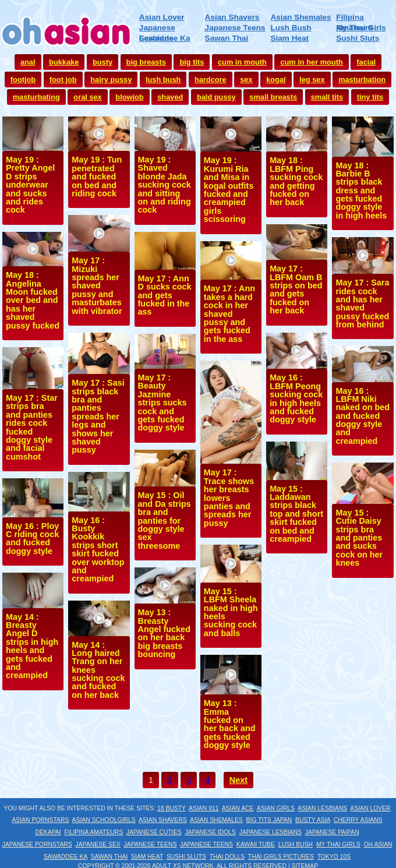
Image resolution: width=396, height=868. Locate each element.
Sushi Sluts (358, 38)
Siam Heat (289, 38)
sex (246, 80)
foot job (63, 80)
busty (102, 62)
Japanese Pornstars (37, 844)
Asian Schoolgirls (104, 820)
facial (366, 62)
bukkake (64, 62)
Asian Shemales (300, 17)
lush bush (163, 80)
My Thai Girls (361, 28)
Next (238, 780)
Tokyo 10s (334, 857)
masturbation (362, 80)
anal (28, 62)
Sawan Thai (227, 38)
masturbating (36, 97)
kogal (276, 80)
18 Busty (172, 808)
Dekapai (48, 832)
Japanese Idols (210, 832)
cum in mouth (242, 62)
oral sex (87, 97)
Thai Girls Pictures (281, 857)
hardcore (211, 80)
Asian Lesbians (322, 808)
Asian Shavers (232, 17)
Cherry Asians (358, 820)
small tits (327, 97)
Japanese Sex (98, 844)
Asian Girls (276, 808)
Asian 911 (204, 808)
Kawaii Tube (256, 844)
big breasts (146, 62)
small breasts (273, 97)
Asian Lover (162, 17)
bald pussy (216, 97)
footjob (23, 80)
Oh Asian (378, 844)
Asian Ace (238, 808)
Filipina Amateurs (93, 832)
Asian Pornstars (40, 820)
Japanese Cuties (154, 832)
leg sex (312, 80)
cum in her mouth (311, 62)
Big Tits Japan (269, 820)
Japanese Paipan (332, 832)
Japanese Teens (235, 28)
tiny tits (370, 97)
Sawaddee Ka (165, 38)
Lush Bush (291, 28)
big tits (192, 62)
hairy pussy (111, 80)
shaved (170, 97)
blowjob (129, 97)
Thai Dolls (227, 857)
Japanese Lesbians (271, 832)
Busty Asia (313, 820)
